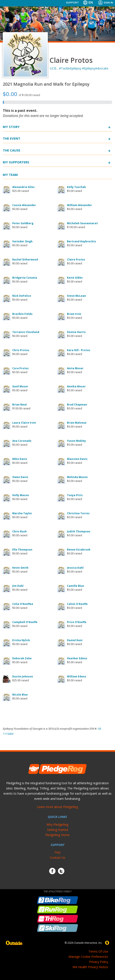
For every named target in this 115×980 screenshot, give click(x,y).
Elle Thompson (22, 550)
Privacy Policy (99, 962)
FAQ (57, 852)
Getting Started (57, 830)
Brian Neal (19, 405)
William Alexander (79, 205)
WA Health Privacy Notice (90, 967)
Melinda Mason (77, 477)
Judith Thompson (79, 531)
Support (72, 2)
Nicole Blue (20, 695)
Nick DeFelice (22, 296)
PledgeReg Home (57, 835)
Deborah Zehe (22, 658)
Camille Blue (75, 586)
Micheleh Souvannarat (82, 223)
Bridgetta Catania (25, 278)
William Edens (77, 676)
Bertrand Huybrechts (82, 241)
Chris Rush (19, 531)
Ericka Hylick (21, 640)
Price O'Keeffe (77, 622)
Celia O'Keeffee (23, 604)
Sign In (105, 3)
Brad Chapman (77, 405)
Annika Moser (76, 386)
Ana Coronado (22, 441)
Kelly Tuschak (76, 187)
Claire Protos (76, 260)
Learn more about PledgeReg (57, 807)
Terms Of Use (98, 951)
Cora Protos (20, 368)
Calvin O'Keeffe (77, 604)
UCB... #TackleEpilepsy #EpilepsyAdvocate (79, 68)
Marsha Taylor (22, 513)
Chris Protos (21, 350)
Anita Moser (75, 368)
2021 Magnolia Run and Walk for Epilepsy (46, 84)
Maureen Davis (77, 459)
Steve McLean (76, 296)
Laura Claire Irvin (24, 423)
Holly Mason (21, 495)
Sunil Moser (20, 386)
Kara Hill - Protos (79, 350)
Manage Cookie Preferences (88, 957)
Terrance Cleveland (26, 332)
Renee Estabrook (79, 550)
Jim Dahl (18, 586)
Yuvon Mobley (76, 441)
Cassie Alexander (24, 205)
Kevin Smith (20, 568)
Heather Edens (77, 658)
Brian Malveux (77, 423)
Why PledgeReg (57, 825)
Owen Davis (20, 477)
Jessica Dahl (75, 568)
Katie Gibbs (75, 278)
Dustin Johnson (23, 676)
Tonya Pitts (75, 495)
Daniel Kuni (75, 640)
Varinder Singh (22, 241)
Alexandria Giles (23, 187)
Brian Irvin (74, 314)
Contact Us (57, 858)
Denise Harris (76, 332)
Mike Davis (20, 459)
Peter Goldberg (23, 223)
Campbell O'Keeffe (25, 622)
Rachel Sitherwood (25, 260)
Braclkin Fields (22, 314)
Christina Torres (78, 513)
